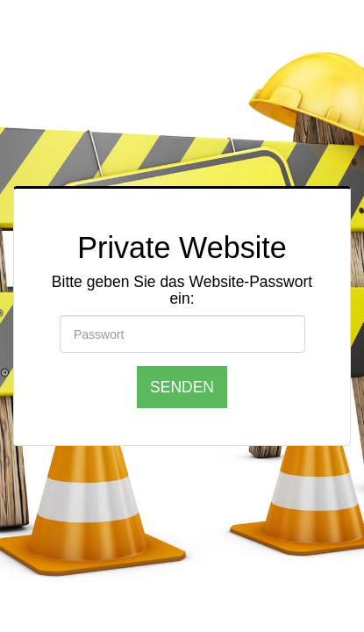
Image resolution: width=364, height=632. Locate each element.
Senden (182, 387)
